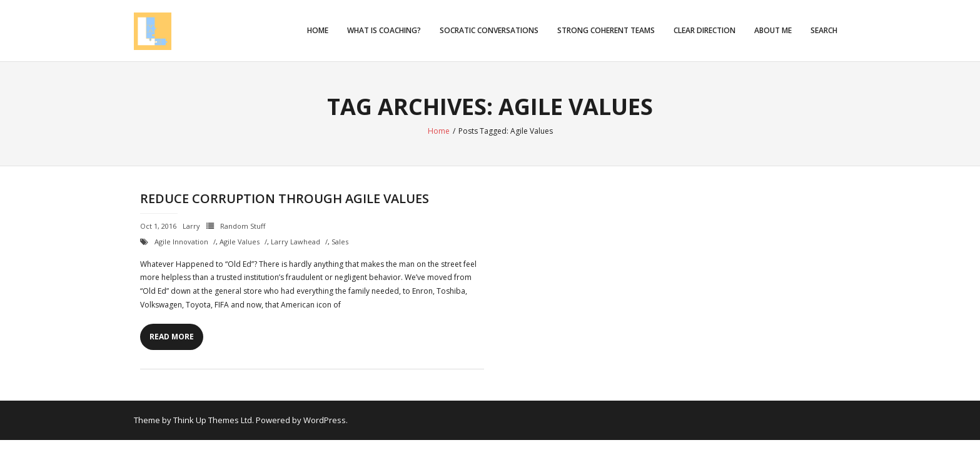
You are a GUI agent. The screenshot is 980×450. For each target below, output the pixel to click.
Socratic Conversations (489, 30)
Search (824, 30)
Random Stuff (243, 226)
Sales (340, 242)
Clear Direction (705, 30)
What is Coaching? (384, 30)
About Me (773, 30)
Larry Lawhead (296, 242)
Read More (172, 337)
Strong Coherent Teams (606, 30)
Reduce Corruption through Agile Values (285, 198)
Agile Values (240, 242)
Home (318, 30)
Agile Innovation (181, 242)
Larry (191, 226)
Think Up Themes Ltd (213, 420)
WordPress (325, 420)
